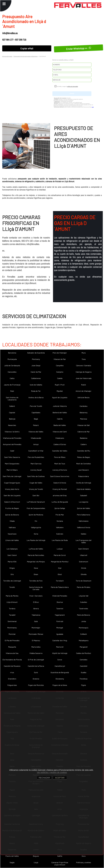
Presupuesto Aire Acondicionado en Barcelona (25, 56)
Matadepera (84, 640)
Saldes (84, 534)
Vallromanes (84, 521)
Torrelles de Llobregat (12, 581)
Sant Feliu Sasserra (12, 457)
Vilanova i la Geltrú (12, 432)
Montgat (60, 628)
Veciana (60, 521)
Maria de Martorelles (36, 555)
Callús (12, 378)
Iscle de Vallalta (36, 385)
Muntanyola (12, 359)
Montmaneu (12, 628)
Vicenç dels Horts (12, 489)
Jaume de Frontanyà (12, 385)
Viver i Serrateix (36, 596)
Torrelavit (60, 581)
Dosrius (60, 602)
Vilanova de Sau (12, 653)
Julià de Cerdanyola (12, 365)
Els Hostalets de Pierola (12, 660)
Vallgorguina (36, 527)
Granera (36, 679)
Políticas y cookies (84, 862)
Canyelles (60, 365)
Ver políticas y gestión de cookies (52, 772)
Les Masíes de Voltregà (36, 540)
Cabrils (60, 419)
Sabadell (84, 495)
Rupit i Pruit (60, 385)
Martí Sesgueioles (12, 464)
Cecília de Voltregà (84, 483)
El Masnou (36, 640)
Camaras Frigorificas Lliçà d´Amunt (60, 864)
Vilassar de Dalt (84, 425)
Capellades (36, 412)
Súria (36, 534)
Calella (60, 378)
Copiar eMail (27, 48)
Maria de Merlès (12, 596)
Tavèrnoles (84, 608)
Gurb (36, 672)
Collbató (84, 634)
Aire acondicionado (7, 56)
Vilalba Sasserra (36, 653)
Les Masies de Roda (60, 540)
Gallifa (60, 856)
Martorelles (36, 647)
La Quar (60, 549)
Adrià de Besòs (84, 397)
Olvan (36, 574)
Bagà (36, 419)
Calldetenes (36, 378)
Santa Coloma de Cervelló (36, 588)
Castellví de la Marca (36, 666)
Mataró (36, 425)
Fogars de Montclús (36, 685)
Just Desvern (84, 470)
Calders (84, 444)
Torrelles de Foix (36, 581)
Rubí (12, 391)
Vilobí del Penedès (60, 596)
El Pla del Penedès (12, 640)
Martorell (60, 647)
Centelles (84, 660)
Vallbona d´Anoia (84, 527)
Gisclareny (60, 679)
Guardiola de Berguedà (60, 672)
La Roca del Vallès (36, 549)
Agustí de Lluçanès (60, 397)
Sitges (12, 568)
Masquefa (12, 647)
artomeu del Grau (60, 495)
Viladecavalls (36, 438)
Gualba (84, 672)
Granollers (12, 679)
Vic (36, 521)
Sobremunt (84, 562)
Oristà (84, 568)
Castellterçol (60, 666)
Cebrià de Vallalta (84, 489)
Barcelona (12, 353)
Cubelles (84, 602)
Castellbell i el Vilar (36, 451)
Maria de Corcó (60, 555)
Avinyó (36, 444)
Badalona (84, 438)
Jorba (84, 621)
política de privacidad (73, 87)
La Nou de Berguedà (60, 502)
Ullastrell (84, 555)
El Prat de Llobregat (36, 660)
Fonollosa (84, 679)
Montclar (12, 634)
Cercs (60, 660)
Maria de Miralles (84, 587)
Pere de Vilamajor (60, 353)
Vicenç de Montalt (60, 489)
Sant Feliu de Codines (36, 476)
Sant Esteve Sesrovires (60, 476)
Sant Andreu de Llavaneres (12, 399)
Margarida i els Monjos (36, 562)
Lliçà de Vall (84, 596)
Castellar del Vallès (60, 451)
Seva (36, 568)
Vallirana (12, 527)
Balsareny (84, 412)
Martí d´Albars (12, 470)
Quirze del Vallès (84, 508)
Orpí (60, 568)
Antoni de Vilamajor (84, 391)
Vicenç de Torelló (36, 489)
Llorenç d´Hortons (60, 470)
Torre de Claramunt (84, 581)
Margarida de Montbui (60, 562)
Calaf (12, 451)
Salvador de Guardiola (36, 353)
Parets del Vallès (12, 856)
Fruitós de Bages (12, 508)
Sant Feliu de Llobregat (12, 476)
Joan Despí (36, 365)
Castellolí (84, 666)
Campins (60, 372)
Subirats (60, 534)
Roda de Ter (36, 391)
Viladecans (60, 438)
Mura (84, 353)
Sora (84, 856)
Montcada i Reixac (36, 634)
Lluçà (36, 862)
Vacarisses (12, 534)
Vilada (12, 521)
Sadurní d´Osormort (12, 502)
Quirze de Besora (12, 515)
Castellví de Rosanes (12, 666)
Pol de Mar (60, 515)
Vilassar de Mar (60, 359)
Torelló (12, 587)
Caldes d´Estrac (60, 444)
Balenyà (12, 419)
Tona (84, 359)
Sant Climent (84, 549)
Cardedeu (84, 406)
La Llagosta (84, 502)
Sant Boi (36, 495)
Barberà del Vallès (60, 412)
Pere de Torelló (36, 406)
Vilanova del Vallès (36, 432)
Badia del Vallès (60, 425)
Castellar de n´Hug (60, 640)
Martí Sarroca (36, 464)
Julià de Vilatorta (60, 406)
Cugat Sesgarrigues (12, 483)
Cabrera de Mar (84, 432)
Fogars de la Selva (60, 685)
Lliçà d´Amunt (12, 602)
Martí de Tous (60, 464)
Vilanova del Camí (60, 432)
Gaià (36, 621)
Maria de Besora (84, 615)
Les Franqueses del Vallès (84, 541)
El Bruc (36, 602)
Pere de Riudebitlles (36, 457)
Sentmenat (12, 621)
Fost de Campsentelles (36, 508)
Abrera (36, 608)
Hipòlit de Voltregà (60, 653)
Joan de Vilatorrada (84, 378)
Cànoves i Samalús (84, 365)
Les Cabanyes (12, 549)
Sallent (12, 406)
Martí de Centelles (84, 464)
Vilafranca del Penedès (12, 438)
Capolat (12, 412)
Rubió (84, 385)
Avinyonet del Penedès (12, 444)
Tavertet (60, 608)
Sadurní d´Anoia (60, 483)
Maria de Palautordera (60, 587)
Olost (60, 574)
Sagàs (12, 862)
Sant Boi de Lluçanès (12, 495)
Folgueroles (12, 685)
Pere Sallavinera (84, 515)
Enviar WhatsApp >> (79, 48)
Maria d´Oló (12, 562)
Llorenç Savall (36, 470)
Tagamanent (60, 615)
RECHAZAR (44, 778)
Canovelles (12, 372)
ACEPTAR (60, 778)
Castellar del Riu (84, 451)
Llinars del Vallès (12, 540)
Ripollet (60, 391)
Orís (12, 574)
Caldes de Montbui (84, 653)
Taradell (12, 615)
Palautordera (84, 476)
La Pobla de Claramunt (36, 502)
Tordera (12, 608)
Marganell (84, 647)
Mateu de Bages (84, 457)
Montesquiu (84, 628)
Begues (36, 856)
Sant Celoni (12, 555)
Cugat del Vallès (36, 483)
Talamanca (36, 615)
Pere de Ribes (60, 457)
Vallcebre (60, 527)
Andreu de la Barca (36, 397)
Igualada (60, 634)
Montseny (36, 359)
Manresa (84, 419)
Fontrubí (60, 621)
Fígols (84, 685)
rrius (12, 672)
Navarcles (12, 425)
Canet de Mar (36, 372)
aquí (93, 107)
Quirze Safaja (60, 508)
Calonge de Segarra (84, 372)
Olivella (84, 574)
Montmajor (36, 628)
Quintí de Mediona (36, 515)
